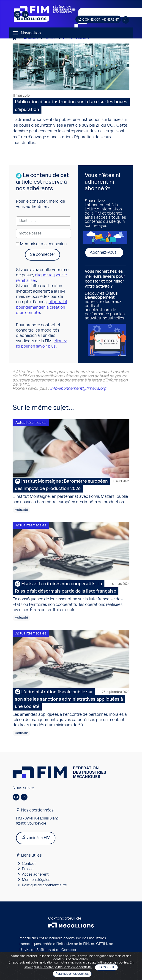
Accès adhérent (35, 874)
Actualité (21, 510)
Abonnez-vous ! (104, 253)
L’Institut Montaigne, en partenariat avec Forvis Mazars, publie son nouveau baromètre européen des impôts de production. (71, 491)
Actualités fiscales (76, 38)
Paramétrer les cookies (72, 974)
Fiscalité (51, 38)
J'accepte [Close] (106, 967)
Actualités (31, 38)
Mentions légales (36, 880)
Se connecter (42, 255)
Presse (28, 869)
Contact (29, 864)
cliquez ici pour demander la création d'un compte (41, 307)
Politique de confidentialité (44, 885)
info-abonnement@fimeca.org (78, 389)
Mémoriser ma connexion (41, 244)
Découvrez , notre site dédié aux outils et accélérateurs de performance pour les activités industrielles (105, 295)
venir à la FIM (36, 837)
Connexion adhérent (98, 19)
